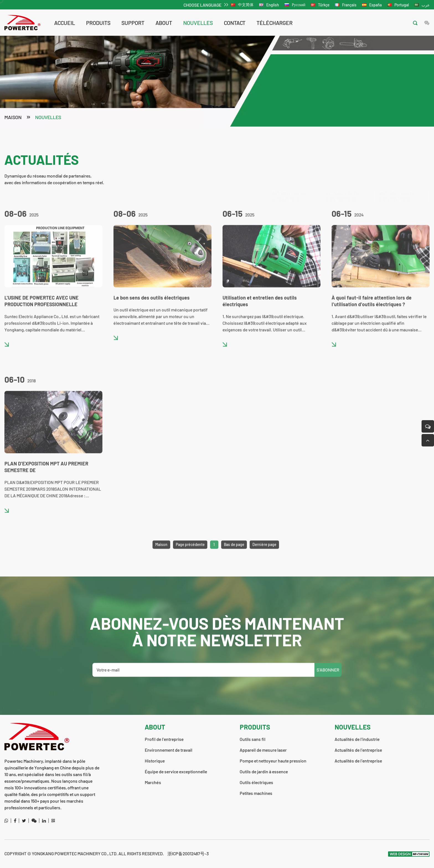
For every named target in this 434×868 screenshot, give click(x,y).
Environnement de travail (169, 750)
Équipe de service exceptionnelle (176, 771)
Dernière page (264, 554)
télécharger (275, 23)
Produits (98, 23)
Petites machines (256, 793)
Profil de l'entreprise (164, 739)
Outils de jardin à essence (264, 771)
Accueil (65, 23)
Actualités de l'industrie (289, 169)
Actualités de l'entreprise (343, 169)
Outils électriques (256, 782)
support (133, 23)
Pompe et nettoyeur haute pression (273, 761)
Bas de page (234, 554)
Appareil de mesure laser (263, 750)
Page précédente (190, 554)
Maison (13, 118)
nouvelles (198, 23)
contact (235, 23)
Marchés (153, 782)
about (164, 23)
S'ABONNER (328, 679)
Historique (155, 761)
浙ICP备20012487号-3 (188, 853)
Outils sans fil (253, 739)
